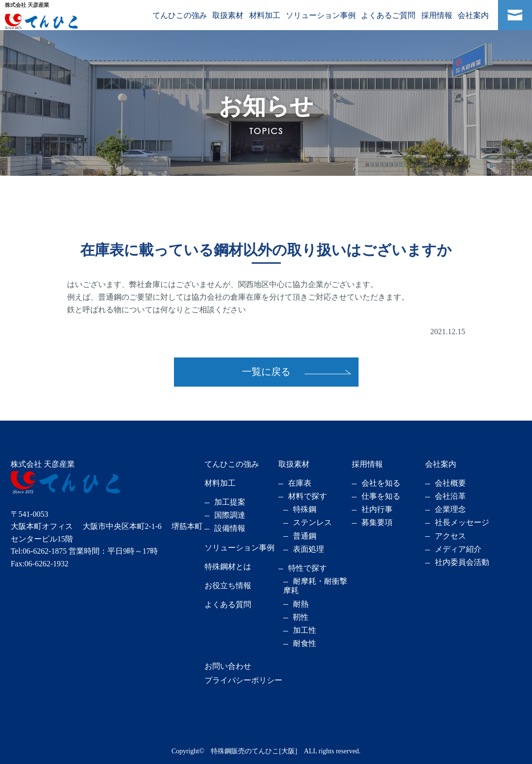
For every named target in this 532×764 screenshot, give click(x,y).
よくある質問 (228, 604)
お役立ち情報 (228, 586)
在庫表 (300, 483)
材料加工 (265, 15)
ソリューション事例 (321, 15)
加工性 (305, 630)
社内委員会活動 (462, 562)
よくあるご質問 (388, 15)
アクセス (450, 536)
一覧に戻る (266, 372)
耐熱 (301, 604)
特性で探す (308, 568)
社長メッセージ (462, 522)
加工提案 (230, 502)
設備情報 (230, 528)
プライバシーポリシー (243, 680)
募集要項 (377, 522)
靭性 (301, 617)
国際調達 (230, 515)
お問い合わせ (228, 666)
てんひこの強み (180, 15)
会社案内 (473, 15)
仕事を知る (381, 496)
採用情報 (437, 15)
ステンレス (312, 522)
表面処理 (309, 549)
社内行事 (377, 509)
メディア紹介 (458, 549)
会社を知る (381, 483)
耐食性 (305, 643)
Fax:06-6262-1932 (40, 564)
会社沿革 (450, 496)
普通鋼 (305, 536)
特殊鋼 (305, 509)
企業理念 (450, 509)
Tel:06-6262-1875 (39, 551)
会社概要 (450, 483)
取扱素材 (228, 15)
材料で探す (308, 496)
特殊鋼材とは (228, 567)
